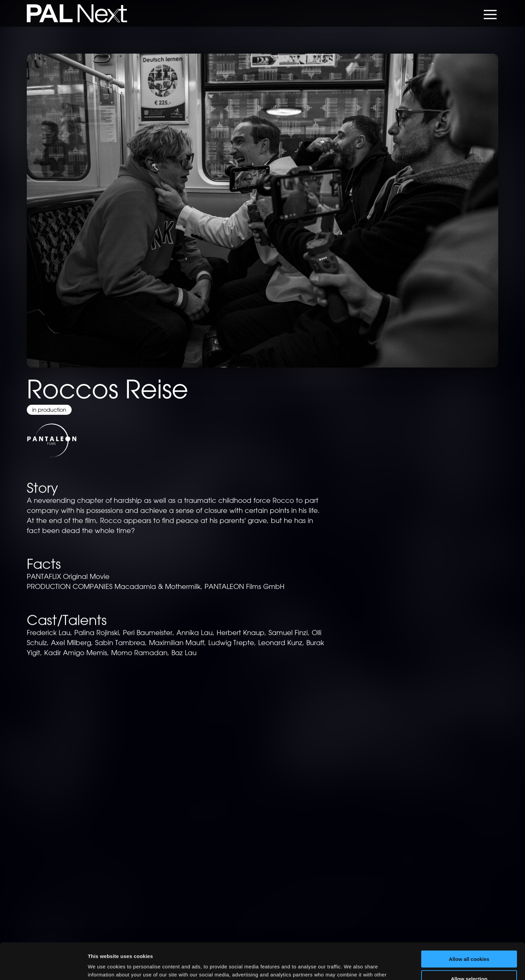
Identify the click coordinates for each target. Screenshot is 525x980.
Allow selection (469, 941)
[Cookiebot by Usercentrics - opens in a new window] (43, 967)
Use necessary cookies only (469, 960)
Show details (351, 967)
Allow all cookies (469, 921)
